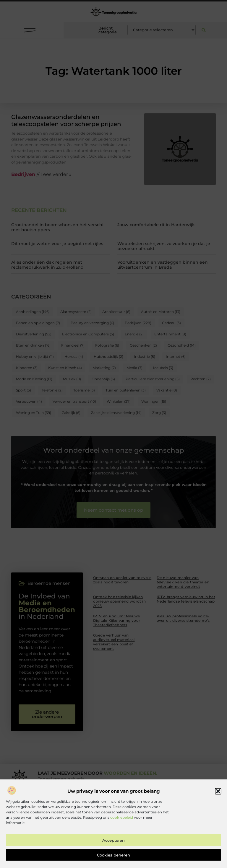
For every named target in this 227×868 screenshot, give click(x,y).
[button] (218, 796)
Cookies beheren (113, 859)
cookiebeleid (122, 822)
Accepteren (113, 845)
